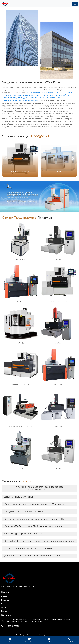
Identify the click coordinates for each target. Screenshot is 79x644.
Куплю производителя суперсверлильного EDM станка (34, 504)
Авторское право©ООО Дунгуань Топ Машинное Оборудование (26, 635)
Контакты (69, 640)
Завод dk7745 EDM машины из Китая (24, 512)
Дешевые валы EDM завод (19, 497)
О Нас (49, 640)
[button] (73, 158)
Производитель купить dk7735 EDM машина (28, 548)
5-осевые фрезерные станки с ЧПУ (23, 534)
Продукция (30, 640)
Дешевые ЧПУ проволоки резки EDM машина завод (33, 556)
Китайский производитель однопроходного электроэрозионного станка (39, 488)
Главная (10, 640)
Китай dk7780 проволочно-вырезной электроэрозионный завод (39, 541)
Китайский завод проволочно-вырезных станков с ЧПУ (34, 519)
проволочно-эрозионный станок (25, 100)
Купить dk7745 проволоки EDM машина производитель (34, 526)
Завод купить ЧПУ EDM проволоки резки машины (50, 92)
